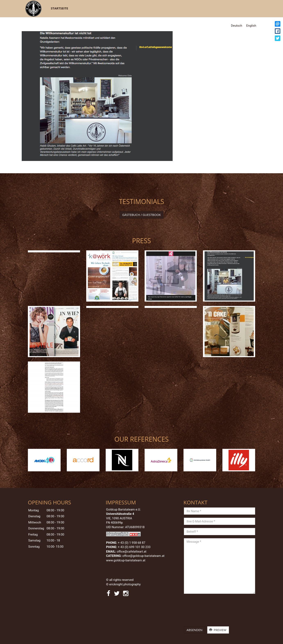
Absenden (195, 630)
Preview (218, 630)
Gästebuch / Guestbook (142, 215)
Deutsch (237, 26)
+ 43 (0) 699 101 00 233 (134, 547)
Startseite (59, 8)
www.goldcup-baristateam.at (126, 560)
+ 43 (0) (132, 543)
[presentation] (201, 612)
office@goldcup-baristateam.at (144, 556)
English (251, 26)
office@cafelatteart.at (132, 552)
